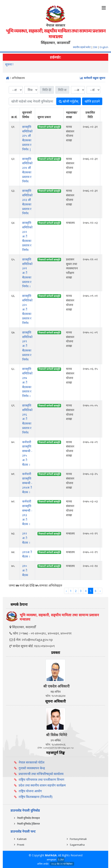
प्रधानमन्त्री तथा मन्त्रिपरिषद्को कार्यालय (41, 774)
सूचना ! (9, 65)
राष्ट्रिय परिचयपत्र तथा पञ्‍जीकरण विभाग (41, 780)
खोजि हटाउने (92, 101)
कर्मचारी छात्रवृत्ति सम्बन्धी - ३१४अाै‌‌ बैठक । (27, 483)
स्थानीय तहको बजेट (82, 47)
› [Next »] (100, 591)
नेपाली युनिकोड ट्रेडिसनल (28, 824)
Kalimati (22, 839)
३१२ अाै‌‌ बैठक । (26, 538)
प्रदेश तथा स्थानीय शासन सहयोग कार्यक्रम (42, 785)
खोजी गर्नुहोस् (69, 101)
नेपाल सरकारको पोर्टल (32, 762)
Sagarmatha (77, 845)
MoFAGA (51, 855)
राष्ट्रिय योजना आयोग (30, 791)
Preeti (21, 845)
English (104, 47)
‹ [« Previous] (66, 591)
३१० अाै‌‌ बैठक (25, 570)
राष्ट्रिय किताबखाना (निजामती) (36, 797)
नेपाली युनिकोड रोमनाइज (28, 818)
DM (95, 47)
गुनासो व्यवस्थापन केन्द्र (32, 768)
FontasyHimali (78, 839)
